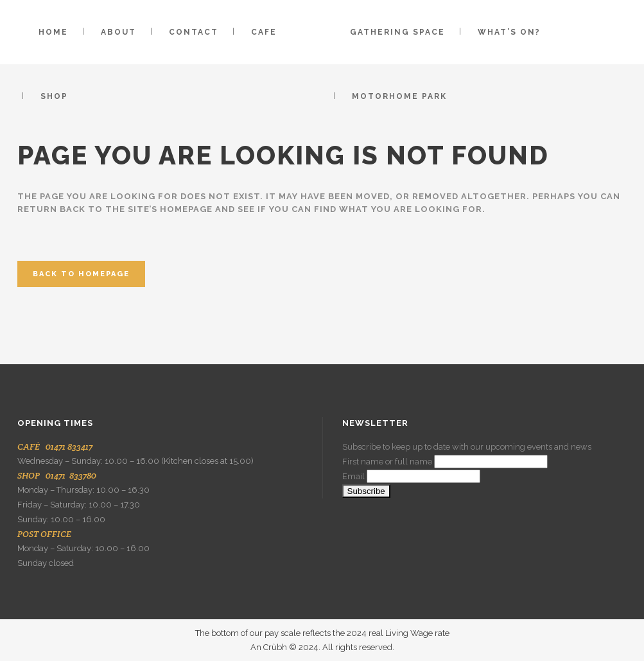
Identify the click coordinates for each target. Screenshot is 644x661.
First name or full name (387, 462)
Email (353, 476)
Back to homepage (81, 274)
